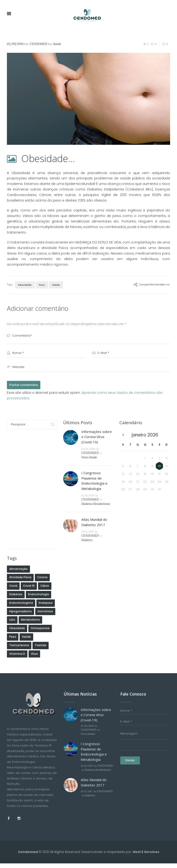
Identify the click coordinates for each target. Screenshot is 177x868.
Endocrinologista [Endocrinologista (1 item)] (21, 587)
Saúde (54, 44)
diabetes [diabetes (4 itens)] (16, 579)
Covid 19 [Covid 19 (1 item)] (29, 570)
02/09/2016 (15, 44)
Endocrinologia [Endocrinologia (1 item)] (38, 579)
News (103, 452)
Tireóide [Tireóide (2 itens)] (41, 629)
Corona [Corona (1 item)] (42, 562)
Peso (40, 284)
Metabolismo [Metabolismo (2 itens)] (30, 604)
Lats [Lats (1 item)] (12, 604)
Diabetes (90, 493)
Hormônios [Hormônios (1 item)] (45, 595)
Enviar (130, 743)
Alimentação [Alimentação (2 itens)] (18, 553)
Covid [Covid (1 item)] (13, 570)
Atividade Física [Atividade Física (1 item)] (20, 562)
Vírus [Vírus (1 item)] (34, 638)
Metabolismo (103, 493)
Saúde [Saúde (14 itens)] (26, 621)
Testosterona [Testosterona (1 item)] (19, 629)
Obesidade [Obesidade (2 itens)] (17, 613)
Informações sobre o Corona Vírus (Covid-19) (97, 436)
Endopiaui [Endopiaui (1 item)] (46, 587)
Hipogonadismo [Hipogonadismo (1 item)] (21, 595)
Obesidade (24, 284)
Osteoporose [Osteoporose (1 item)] (40, 613)
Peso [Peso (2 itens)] (13, 621)
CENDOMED (36, 44)
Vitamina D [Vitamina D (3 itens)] (17, 638)
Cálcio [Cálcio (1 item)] (45, 570)
